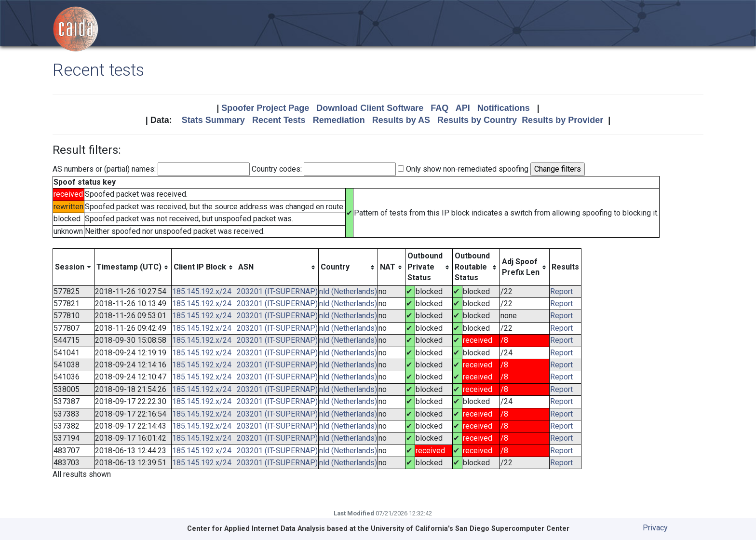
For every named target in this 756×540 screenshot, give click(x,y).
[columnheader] (74, 267)
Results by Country (477, 120)
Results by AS (401, 120)
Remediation (339, 120)
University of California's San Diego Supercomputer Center (470, 529)
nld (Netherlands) (348, 291)
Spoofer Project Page (265, 108)
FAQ (439, 108)
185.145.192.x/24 (202, 291)
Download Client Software (370, 108)
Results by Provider (562, 120)
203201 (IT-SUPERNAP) (277, 291)
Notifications (504, 108)
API (463, 108)
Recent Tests (279, 120)
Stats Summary (213, 120)
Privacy (655, 528)
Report (561, 291)
